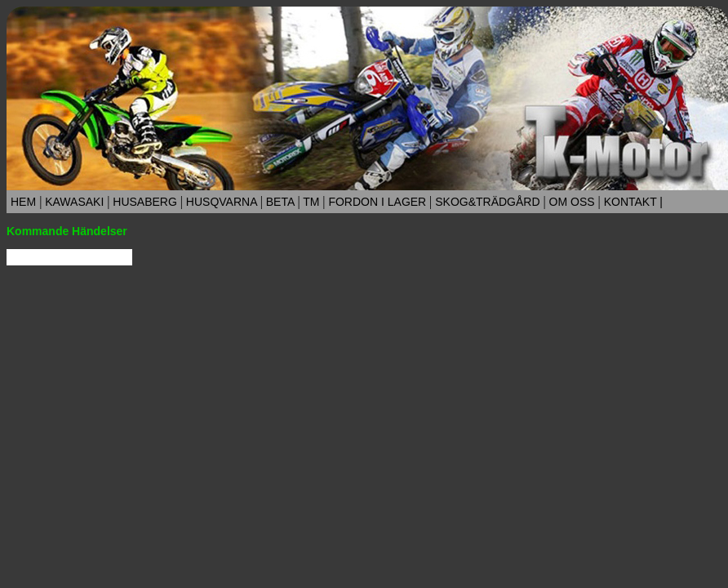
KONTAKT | (633, 202)
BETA (280, 202)
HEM (23, 202)
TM (312, 202)
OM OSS (572, 202)
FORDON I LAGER (378, 202)
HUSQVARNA (222, 202)
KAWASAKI (74, 202)
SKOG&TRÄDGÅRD (487, 202)
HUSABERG (144, 202)
